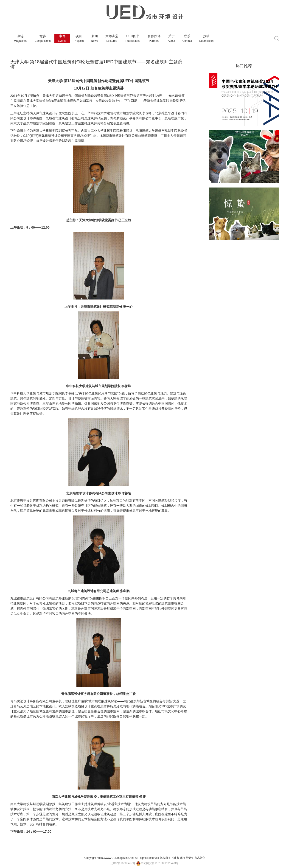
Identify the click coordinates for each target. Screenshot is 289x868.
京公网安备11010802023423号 (157, 863)
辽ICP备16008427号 (123, 863)
